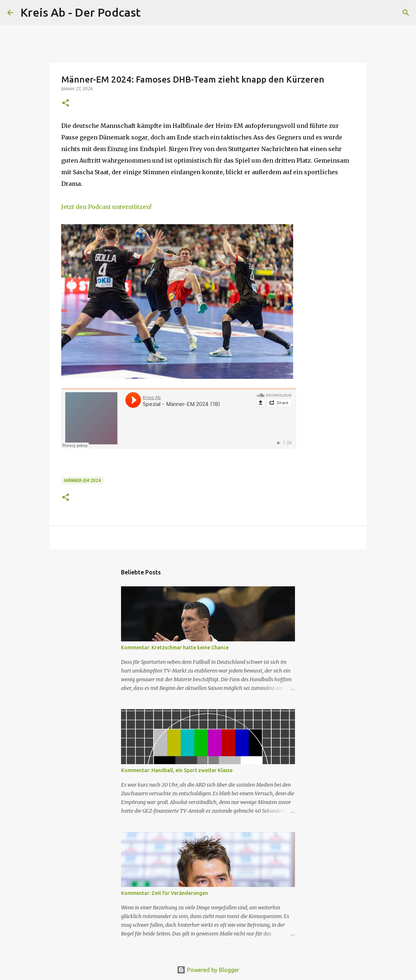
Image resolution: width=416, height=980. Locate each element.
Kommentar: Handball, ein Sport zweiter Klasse (177, 770)
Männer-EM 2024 (82, 480)
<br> (179, 418)
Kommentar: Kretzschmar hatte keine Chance (175, 648)
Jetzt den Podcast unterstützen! (106, 207)
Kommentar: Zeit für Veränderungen (165, 893)
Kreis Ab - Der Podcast (80, 12)
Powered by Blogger (208, 970)
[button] (66, 103)
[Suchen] (151, 13)
